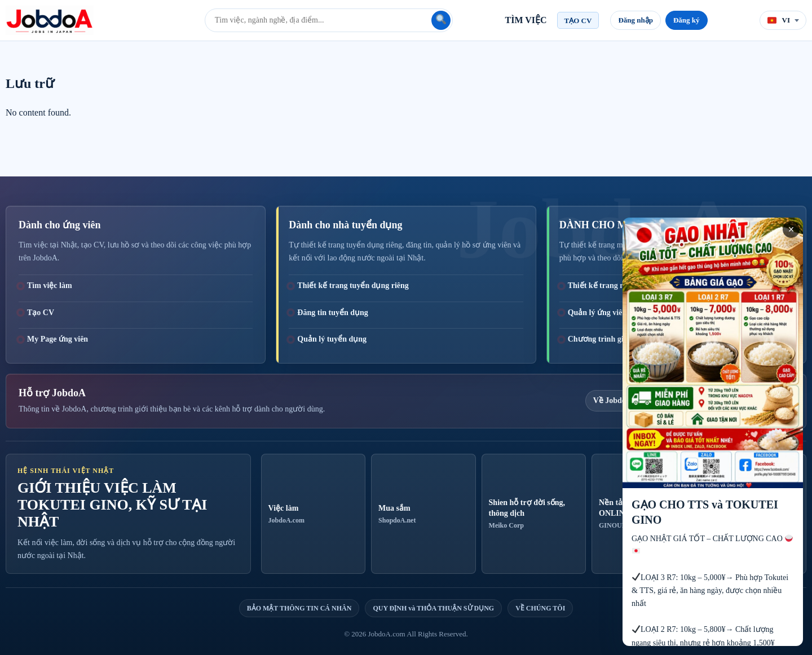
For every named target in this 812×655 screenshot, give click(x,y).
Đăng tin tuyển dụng (333, 313)
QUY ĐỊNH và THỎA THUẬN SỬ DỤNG (433, 608)
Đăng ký (687, 20)
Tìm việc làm (50, 286)
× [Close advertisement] (791, 229)
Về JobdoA (612, 400)
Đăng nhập (636, 20)
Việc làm (313, 514)
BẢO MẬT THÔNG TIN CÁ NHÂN (299, 608)
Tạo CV (41, 313)
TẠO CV (578, 21)
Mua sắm (423, 514)
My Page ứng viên (58, 339)
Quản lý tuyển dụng (332, 339)
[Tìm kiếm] (441, 20)
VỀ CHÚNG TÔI (540, 608)
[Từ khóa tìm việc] (319, 20)
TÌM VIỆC (526, 20)
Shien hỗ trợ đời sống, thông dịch (534, 514)
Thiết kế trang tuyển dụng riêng (353, 286)
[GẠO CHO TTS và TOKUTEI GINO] (713, 432)
